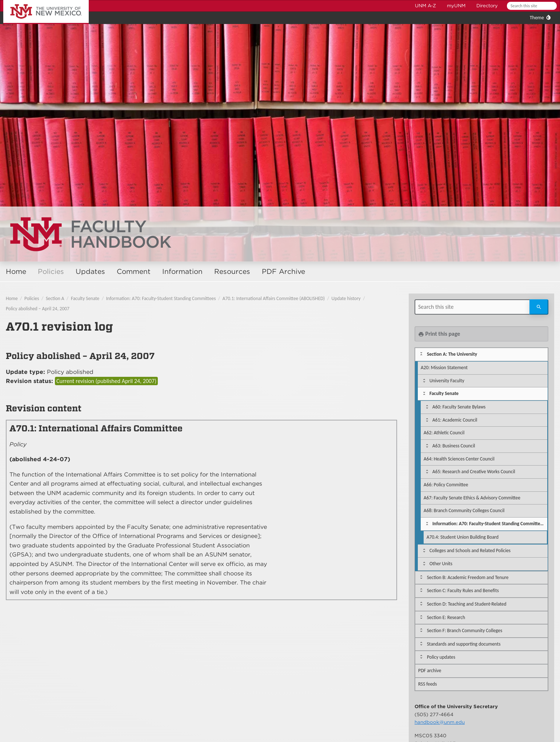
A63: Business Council (454, 446)
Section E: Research (446, 617)
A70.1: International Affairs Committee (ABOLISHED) (274, 298)
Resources (232, 272)
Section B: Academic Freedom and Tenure (468, 577)
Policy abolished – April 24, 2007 (38, 309)
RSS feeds (428, 684)
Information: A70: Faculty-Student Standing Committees (161, 298)
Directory (487, 6)
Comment (134, 272)
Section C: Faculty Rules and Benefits (463, 591)
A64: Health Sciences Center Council (459, 459)
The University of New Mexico (38, 1)
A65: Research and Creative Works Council (474, 472)
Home (16, 272)
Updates (90, 272)
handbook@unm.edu (440, 722)
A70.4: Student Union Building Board (463, 537)
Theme (537, 18)
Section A (55, 298)
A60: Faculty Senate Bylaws (459, 407)
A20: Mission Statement (444, 368)
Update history (346, 298)
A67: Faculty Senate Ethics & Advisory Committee (472, 498)
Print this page (439, 334)
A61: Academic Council (455, 420)
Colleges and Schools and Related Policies (470, 550)
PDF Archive (283, 272)
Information (182, 272)
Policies (51, 272)
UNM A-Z (425, 6)
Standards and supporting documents (464, 644)
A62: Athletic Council (444, 433)
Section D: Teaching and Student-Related (467, 604)
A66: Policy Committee (446, 485)
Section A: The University (452, 354)
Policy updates (441, 657)
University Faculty (447, 381)
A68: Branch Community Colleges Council (464, 510)
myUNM (456, 6)
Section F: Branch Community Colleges (465, 631)
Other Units (441, 564)
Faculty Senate (85, 298)
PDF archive (430, 671)
